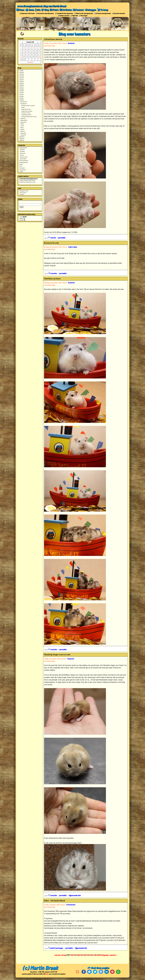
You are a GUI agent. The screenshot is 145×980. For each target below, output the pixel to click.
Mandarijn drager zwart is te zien (29, 116)
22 (21, 56)
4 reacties (51, 649)
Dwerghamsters (23, 148)
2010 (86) (22, 100)
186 (99, 955)
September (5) (24, 120)
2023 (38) (22, 76)
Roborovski (23, 153)
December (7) (24, 102)
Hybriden (75, 15)
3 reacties (51, 895)
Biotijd (23, 107)
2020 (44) (22, 81)
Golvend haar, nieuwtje (27, 111)
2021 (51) (21, 80)
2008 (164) (22, 139)
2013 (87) (21, 94)
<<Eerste (58, 955)
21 (39, 53)
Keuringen (84, 15)
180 (78, 955)
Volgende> (105, 955)
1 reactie (50, 238)
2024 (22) (22, 74)
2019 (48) (22, 83)
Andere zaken (23, 159)
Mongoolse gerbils (24, 162)
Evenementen (23, 170)
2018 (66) (22, 85)
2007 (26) (22, 141)
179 (75, 955)
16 (24, 53)
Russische (22, 149)
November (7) (24, 104)
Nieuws (21, 164)
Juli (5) (22, 124)
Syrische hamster (119, 13)
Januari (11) (23, 135)
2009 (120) (22, 137)
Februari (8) (23, 133)
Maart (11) (23, 131)
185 (96, 955)
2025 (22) (22, 72)
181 (82, 955)
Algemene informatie (28, 13)
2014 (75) (21, 92)
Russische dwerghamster (46, 13)
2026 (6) (21, 70)
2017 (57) (21, 87)
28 (39, 56)
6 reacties (51, 273)
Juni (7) (22, 126)
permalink (62, 238)
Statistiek (22, 194)
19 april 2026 (30, 62)
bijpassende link (75, 895)
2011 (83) (21, 98)
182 (85, 955)
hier (47, 974)
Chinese (22, 155)
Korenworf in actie (26, 113)
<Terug (64, 955)
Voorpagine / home (24, 191)
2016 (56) (22, 89)
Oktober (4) (23, 118)
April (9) (22, 129)
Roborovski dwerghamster (85, 13)
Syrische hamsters (24, 160)
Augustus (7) (23, 122)
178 (71, 955)
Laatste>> (113, 955)
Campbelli (22, 151)
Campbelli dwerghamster (65, 13)
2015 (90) (22, 91)
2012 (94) (22, 96)
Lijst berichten (23, 193)
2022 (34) (22, 78)
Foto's (21, 166)
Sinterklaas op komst (26, 115)
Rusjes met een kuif (26, 109)
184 (92, 955)
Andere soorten (64, 15)
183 (88, 955)
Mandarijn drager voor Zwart (28, 105)
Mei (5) (22, 128)
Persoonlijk (22, 168)
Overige (21, 172)
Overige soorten (24, 157)
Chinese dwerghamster (103, 13)
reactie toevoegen (54, 948)
